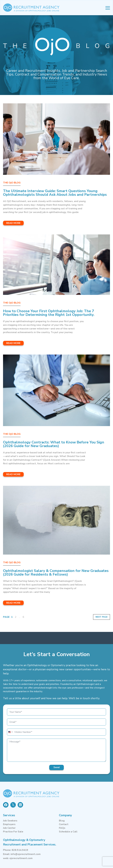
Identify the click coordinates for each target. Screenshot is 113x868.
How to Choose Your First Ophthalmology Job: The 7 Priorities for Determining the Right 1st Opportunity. (49, 313)
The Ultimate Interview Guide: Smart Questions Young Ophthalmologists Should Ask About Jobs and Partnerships (55, 193)
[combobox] (10, 732)
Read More (13, 223)
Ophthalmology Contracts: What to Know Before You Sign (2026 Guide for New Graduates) (54, 444)
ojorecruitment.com (21, 858)
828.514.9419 (20, 850)
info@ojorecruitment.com (26, 854)
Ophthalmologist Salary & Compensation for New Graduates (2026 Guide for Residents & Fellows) (56, 573)
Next (99, 617)
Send (56, 767)
